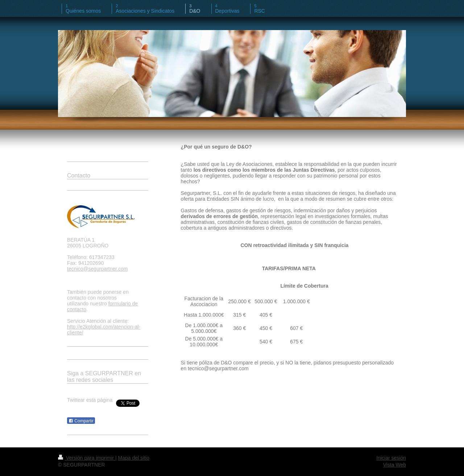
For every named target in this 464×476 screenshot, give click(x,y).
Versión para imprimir (87, 458)
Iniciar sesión (391, 458)
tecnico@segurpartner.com (98, 269)
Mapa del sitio (134, 458)
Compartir (81, 421)
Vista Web (395, 465)
